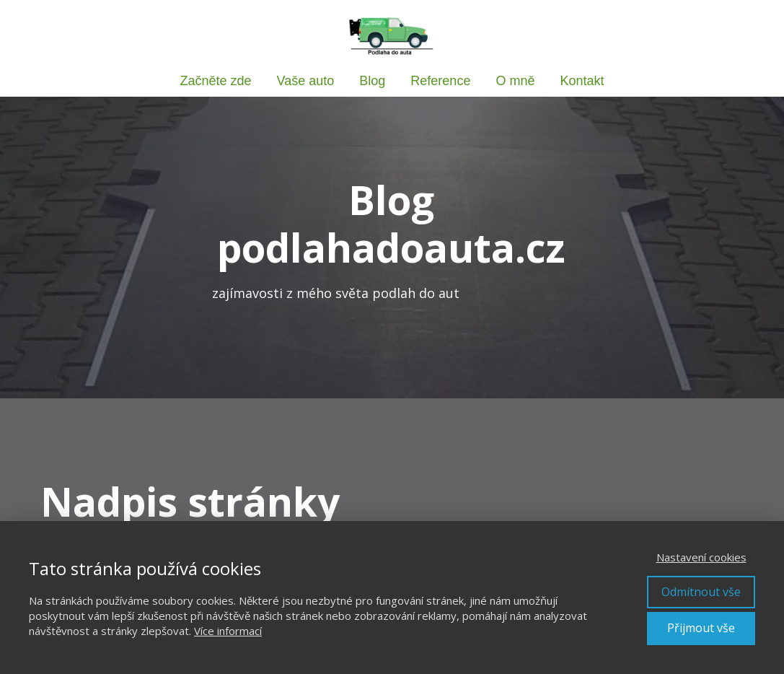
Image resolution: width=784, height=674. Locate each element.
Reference (440, 81)
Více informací (228, 631)
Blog (372, 81)
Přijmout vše (701, 628)
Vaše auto (306, 81)
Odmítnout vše (701, 592)
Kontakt (582, 81)
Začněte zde (216, 81)
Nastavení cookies (701, 557)
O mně (515, 81)
